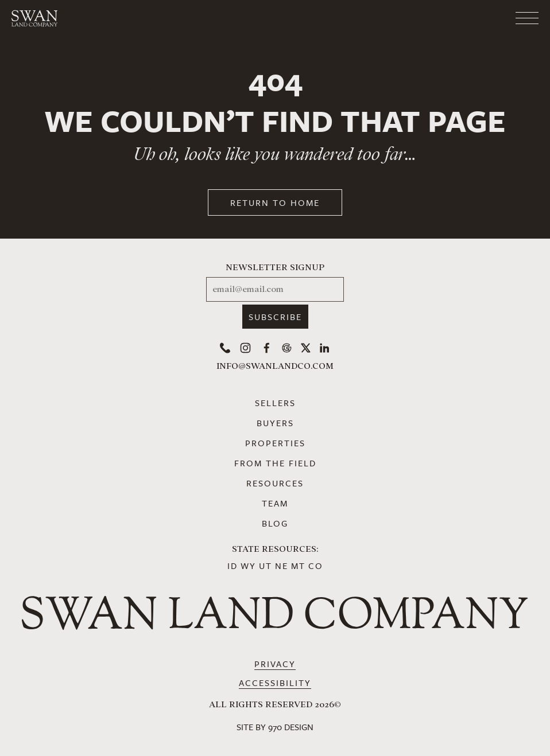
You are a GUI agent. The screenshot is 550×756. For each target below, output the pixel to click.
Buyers (275, 423)
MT (298, 566)
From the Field (275, 463)
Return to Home (275, 202)
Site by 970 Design (275, 727)
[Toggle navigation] (481, 18)
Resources (275, 483)
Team (275, 503)
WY (248, 566)
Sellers (275, 403)
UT (266, 566)
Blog (275, 523)
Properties (275, 443)
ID (233, 566)
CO (316, 566)
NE (282, 566)
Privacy (275, 664)
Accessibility (275, 683)
